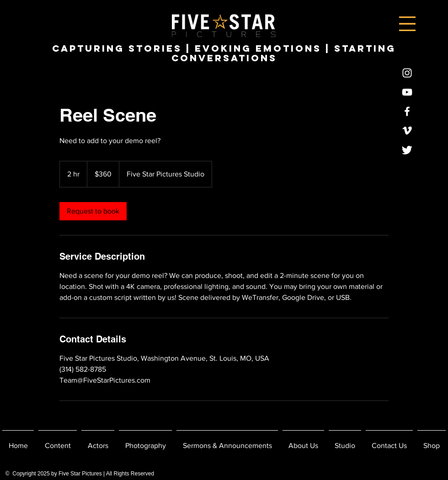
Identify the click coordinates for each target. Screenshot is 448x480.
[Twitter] (407, 150)
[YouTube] (407, 92)
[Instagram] (407, 73)
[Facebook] (407, 111)
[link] (93, 211)
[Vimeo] (407, 131)
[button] (407, 24)
